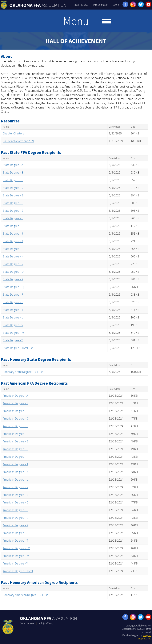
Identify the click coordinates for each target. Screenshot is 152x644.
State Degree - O (13, 272)
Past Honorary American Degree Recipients (39, 582)
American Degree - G (16, 441)
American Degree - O (16, 502)
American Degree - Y (15, 563)
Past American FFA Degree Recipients (34, 383)
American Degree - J (15, 464)
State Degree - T (13, 310)
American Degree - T (15, 540)
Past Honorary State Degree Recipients (36, 359)
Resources (10, 121)
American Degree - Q (16, 518)
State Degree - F (13, 203)
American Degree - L (15, 479)
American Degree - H (15, 449)
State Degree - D (13, 188)
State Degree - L (13, 249)
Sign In (116, 5)
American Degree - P (15, 510)
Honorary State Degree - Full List (23, 372)
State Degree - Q (13, 287)
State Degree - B (13, 172)
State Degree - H (13, 218)
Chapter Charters (13, 133)
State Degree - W (13, 333)
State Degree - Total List (18, 348)
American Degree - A (15, 396)
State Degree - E (13, 195)
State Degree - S (13, 302)
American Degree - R (15, 525)
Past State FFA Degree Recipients (31, 152)
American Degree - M (16, 487)
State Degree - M (13, 256)
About (6, 56)
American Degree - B (15, 403)
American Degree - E (15, 426)
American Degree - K (15, 472)
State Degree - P (13, 279)
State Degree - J (13, 233)
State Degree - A (13, 165)
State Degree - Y (13, 340)
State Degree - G (13, 211)
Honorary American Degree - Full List (25, 595)
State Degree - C (13, 180)
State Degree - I (12, 226)
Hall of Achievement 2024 (18, 141)
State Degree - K (13, 241)
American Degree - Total (18, 571)
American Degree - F (15, 434)
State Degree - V (13, 325)
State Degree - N (13, 264)
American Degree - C (15, 411)
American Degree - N (15, 495)
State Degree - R (13, 294)
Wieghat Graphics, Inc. (144, 637)
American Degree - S (15, 533)
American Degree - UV (16, 548)
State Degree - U (13, 317)
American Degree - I (15, 457)
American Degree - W (16, 556)
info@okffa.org (100, 5)
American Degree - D (15, 418)
